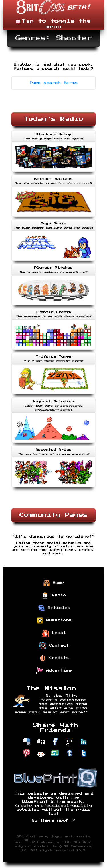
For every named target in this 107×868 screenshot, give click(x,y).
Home (54, 583)
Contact (54, 646)
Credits (54, 658)
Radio (54, 596)
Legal (54, 633)
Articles (54, 608)
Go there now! (53, 820)
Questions (54, 621)
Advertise (54, 671)
